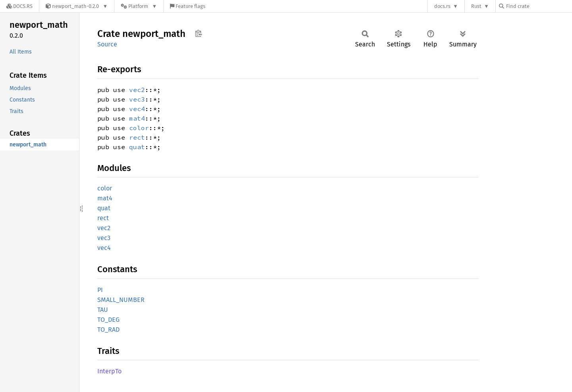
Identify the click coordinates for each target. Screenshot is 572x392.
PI (100, 290)
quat (137, 147)
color (139, 128)
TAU (103, 310)
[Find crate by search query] (539, 6)
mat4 (137, 118)
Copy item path (198, 33)
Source (107, 44)
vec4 (137, 109)
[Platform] (139, 6)
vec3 (137, 99)
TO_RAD (108, 330)
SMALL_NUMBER (121, 300)
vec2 (137, 90)
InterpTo (109, 371)
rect (137, 137)
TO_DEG (108, 320)
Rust (476, 6)
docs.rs (442, 6)
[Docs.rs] (19, 6)
